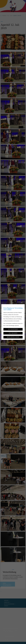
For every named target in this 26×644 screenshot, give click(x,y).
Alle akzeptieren (13, 329)
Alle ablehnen (13, 333)
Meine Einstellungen (13, 337)
